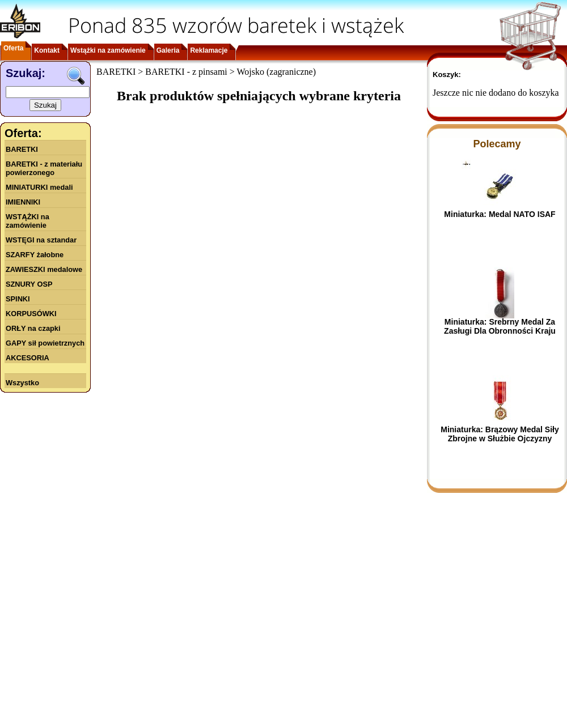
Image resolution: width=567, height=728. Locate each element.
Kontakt (47, 50)
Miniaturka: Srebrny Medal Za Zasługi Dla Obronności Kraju (500, 326)
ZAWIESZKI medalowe (44, 269)
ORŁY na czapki (33, 328)
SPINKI (18, 299)
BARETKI (22, 149)
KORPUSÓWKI (31, 314)
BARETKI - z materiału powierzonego (44, 168)
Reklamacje (209, 50)
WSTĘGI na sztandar (41, 240)
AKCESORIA (27, 358)
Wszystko (22, 383)
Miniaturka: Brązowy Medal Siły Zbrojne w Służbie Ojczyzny (500, 434)
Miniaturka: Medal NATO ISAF (500, 214)
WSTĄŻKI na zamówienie (27, 221)
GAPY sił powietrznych (45, 343)
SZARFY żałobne (35, 255)
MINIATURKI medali (39, 187)
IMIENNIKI (23, 202)
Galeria (168, 50)
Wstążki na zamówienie (108, 50)
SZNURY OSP (29, 284)
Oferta (13, 48)
